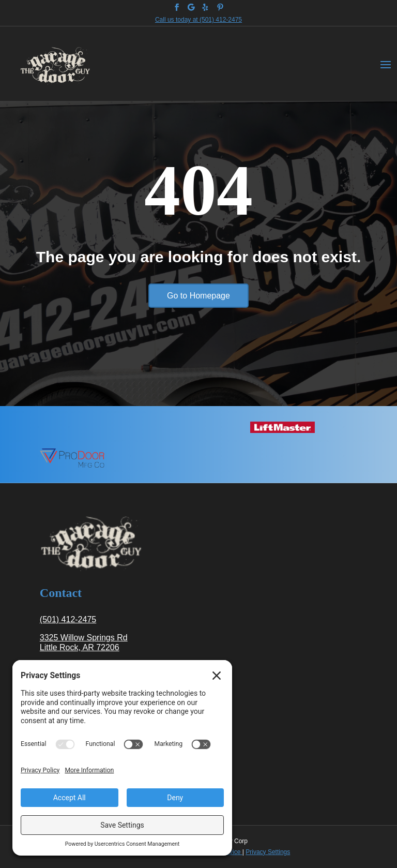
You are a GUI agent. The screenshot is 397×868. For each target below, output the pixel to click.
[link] (177, 7)
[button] (386, 64)
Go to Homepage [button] (198, 296)
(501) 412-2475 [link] (68, 619)
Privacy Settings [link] (268, 852)
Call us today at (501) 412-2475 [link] (198, 20)
